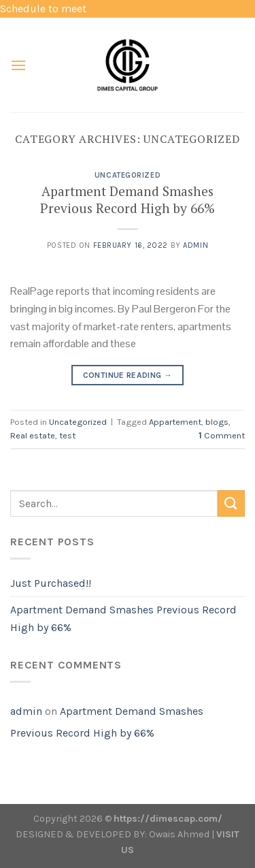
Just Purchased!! (51, 583)
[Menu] (18, 65)
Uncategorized (128, 175)
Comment (222, 435)
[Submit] (231, 503)
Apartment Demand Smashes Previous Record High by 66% (128, 199)
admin (195, 245)
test (67, 435)
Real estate (33, 435)
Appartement (175, 422)
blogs (217, 422)
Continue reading (128, 375)
